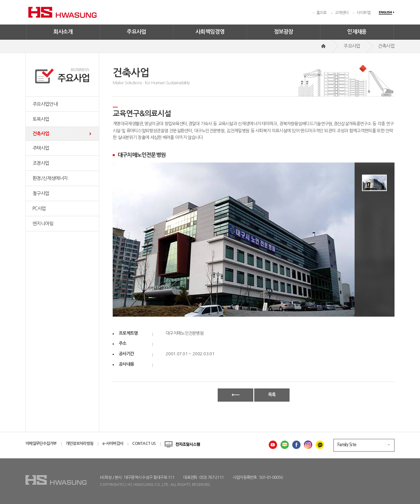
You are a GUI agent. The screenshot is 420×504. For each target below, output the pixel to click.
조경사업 (41, 163)
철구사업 (41, 193)
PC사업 (39, 209)
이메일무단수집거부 (41, 444)
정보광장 (283, 32)
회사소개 (63, 32)
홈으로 (322, 13)
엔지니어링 (43, 224)
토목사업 (41, 119)
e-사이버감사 (113, 444)
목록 (272, 395)
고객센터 (342, 13)
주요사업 (137, 32)
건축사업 (41, 134)
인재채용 (357, 32)
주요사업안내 (45, 104)
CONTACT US (144, 444)
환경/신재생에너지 (50, 178)
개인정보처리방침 (80, 444)
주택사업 (41, 148)
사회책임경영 (210, 32)
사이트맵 (363, 13)
